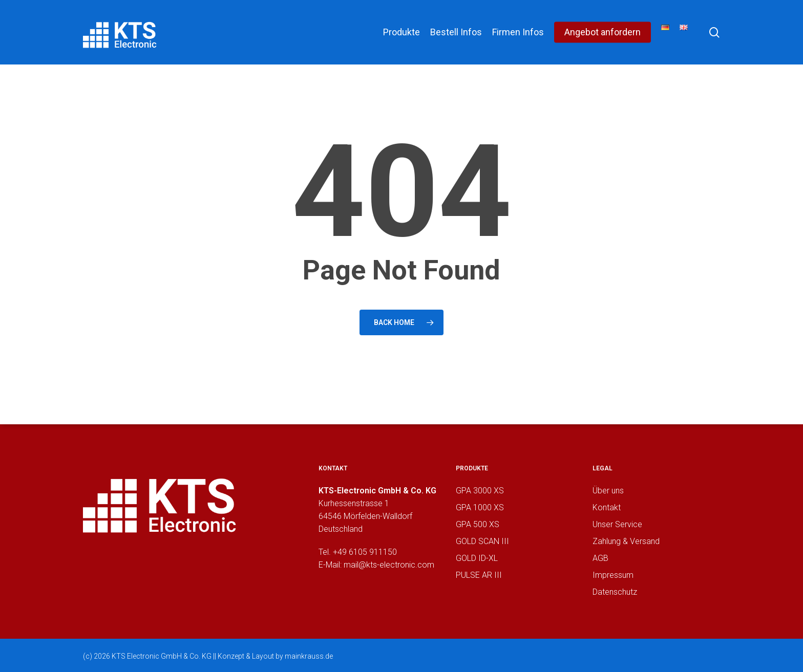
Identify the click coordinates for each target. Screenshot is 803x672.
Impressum (613, 575)
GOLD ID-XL (477, 558)
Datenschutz (615, 592)
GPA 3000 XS (480, 491)
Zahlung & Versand (626, 541)
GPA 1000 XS (480, 507)
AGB (600, 558)
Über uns (608, 491)
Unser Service (617, 524)
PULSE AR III (479, 575)
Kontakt (607, 507)
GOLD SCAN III (482, 541)
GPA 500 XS (478, 524)
